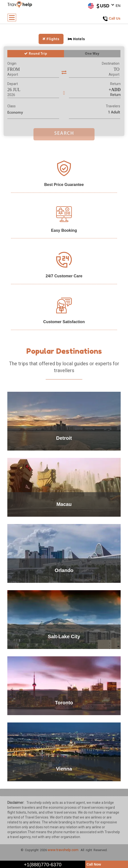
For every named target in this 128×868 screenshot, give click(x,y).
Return (115, 84)
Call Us (112, 19)
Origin (12, 63)
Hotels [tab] (77, 39)
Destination (111, 63)
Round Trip (36, 54)
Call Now (94, 864)
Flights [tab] (51, 39)
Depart (13, 84)
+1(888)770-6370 (43, 865)
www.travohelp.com (63, 850)
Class (11, 106)
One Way (92, 54)
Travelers (113, 106)
